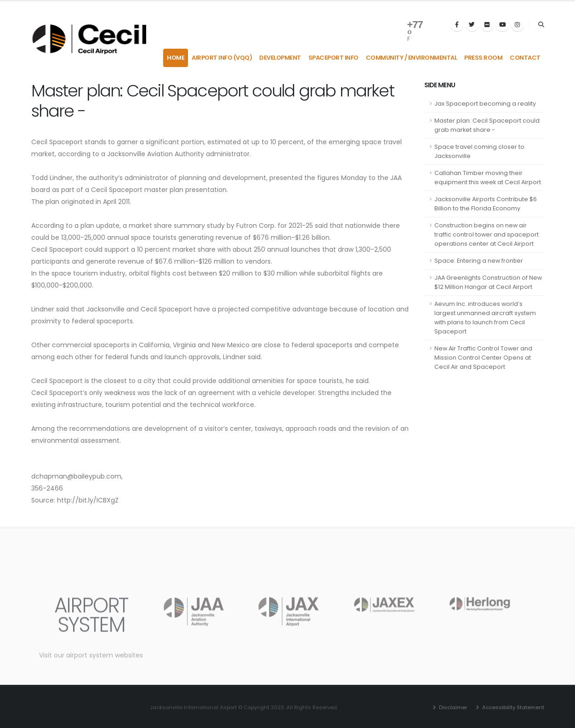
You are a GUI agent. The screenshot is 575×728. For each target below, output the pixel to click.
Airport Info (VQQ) (222, 58)
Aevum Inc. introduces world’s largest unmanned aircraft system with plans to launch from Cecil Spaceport (485, 318)
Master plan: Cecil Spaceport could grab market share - (487, 125)
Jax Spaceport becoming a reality (485, 104)
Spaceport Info (333, 58)
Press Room (483, 58)
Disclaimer (452, 707)
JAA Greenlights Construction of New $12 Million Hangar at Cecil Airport (488, 282)
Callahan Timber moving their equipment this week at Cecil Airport (488, 178)
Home (176, 58)
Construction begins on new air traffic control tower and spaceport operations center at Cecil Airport (487, 234)
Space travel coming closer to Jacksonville (479, 151)
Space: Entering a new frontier (479, 261)
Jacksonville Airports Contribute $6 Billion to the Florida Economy (486, 204)
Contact (525, 58)
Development (280, 58)
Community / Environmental (412, 58)
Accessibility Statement (512, 707)
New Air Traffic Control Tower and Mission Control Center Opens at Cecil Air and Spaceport (483, 358)
